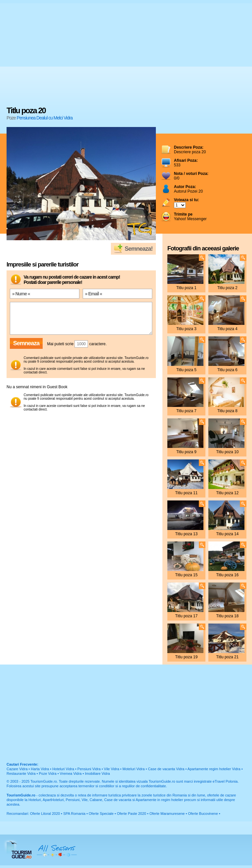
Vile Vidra (112, 769)
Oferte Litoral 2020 (45, 814)
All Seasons (57, 850)
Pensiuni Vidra (89, 769)
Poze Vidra (48, 773)
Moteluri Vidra (134, 769)
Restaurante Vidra (21, 773)
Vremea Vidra (71, 773)
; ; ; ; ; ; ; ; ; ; (180, 205)
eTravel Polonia (225, 781)
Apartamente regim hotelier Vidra (214, 769)
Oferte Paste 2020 (131, 814)
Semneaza (26, 343)
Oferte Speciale (101, 814)
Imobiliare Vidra (97, 773)
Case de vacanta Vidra (166, 769)
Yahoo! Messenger (190, 217)
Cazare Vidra (17, 769)
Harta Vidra (40, 769)
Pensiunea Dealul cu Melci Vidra (45, 118)
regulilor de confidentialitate (144, 786)
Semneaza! (139, 249)
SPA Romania (74, 814)
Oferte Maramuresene (167, 814)
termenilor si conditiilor (96, 786)
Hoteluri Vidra (63, 769)
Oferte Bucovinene (203, 814)
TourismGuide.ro (44, 781)
